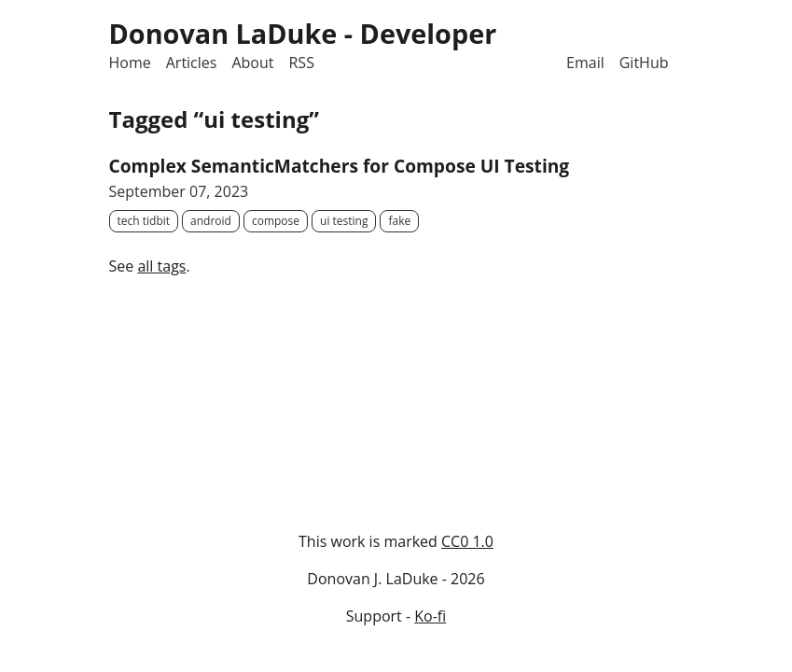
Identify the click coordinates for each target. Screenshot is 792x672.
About (252, 63)
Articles (192, 63)
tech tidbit (144, 221)
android (211, 221)
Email (585, 63)
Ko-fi (430, 616)
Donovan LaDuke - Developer (303, 33)
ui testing (344, 221)
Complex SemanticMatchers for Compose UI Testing (340, 166)
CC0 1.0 (467, 541)
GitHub (644, 63)
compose (276, 221)
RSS (301, 63)
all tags (161, 266)
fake (399, 221)
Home (130, 63)
